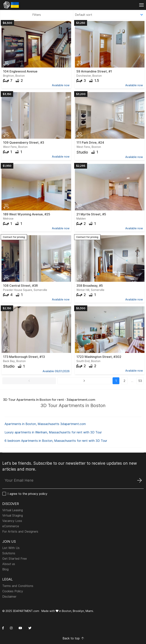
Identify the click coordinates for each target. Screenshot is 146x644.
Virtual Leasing (13, 510)
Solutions (9, 553)
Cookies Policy (13, 591)
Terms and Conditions (18, 586)
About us (9, 564)
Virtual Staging (13, 515)
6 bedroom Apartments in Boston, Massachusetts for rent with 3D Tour (56, 441)
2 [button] (124, 381)
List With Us (11, 548)
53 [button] (140, 381)
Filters (37, 15)
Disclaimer (9, 597)
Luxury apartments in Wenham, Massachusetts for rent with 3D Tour (53, 432)
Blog (5, 569)
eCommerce (11, 526)
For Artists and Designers (20, 531)
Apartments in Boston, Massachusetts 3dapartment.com (45, 424)
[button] (29, 381)
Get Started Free (15, 559)
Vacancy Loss (12, 521)
